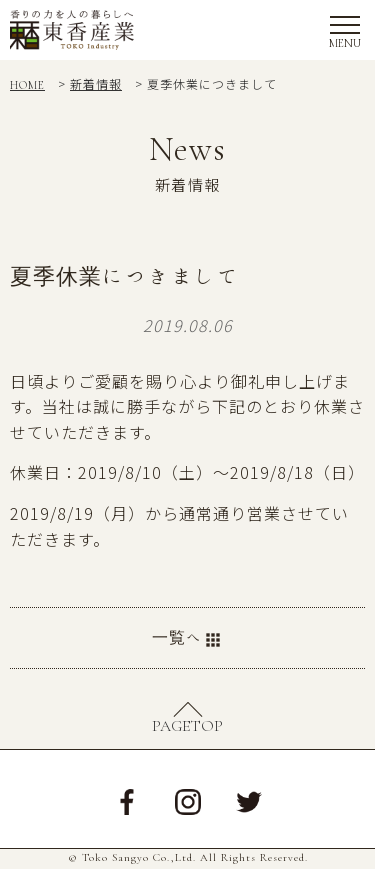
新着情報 (96, 83)
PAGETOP (187, 726)
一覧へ (187, 639)
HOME (27, 85)
